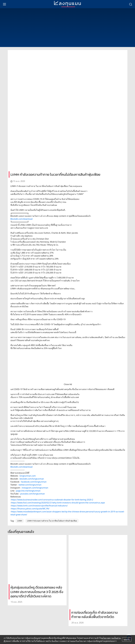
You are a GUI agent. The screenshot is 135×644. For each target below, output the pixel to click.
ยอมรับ (127, 640)
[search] (131, 4)
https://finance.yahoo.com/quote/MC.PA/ (30, 509)
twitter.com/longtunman (30, 485)
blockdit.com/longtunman (32, 479)
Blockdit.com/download (22, 219)
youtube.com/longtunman (33, 494)
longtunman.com (28, 476)
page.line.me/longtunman (28, 491)
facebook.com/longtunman (34, 482)
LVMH (20, 521)
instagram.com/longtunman (35, 488)
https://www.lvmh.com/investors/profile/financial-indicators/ (39, 506)
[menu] (4, 4)
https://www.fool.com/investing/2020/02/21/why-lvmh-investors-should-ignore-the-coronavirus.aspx (58, 503)
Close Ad (68, 384)
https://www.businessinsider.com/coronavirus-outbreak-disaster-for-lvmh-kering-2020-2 (52, 500)
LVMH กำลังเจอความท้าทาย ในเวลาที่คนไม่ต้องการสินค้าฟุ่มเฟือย (52, 521)
